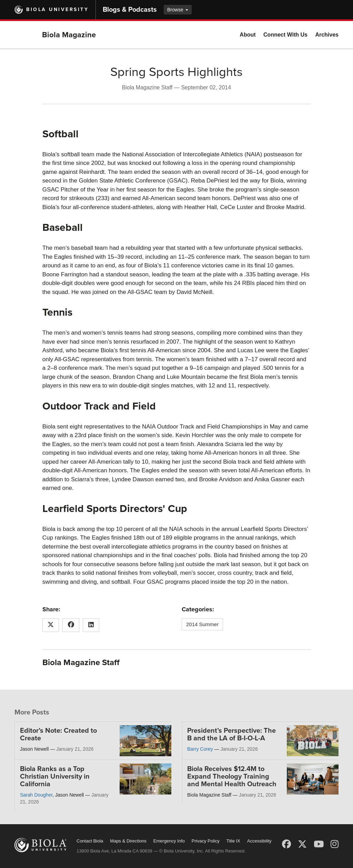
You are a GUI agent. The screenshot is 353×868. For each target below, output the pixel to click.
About (248, 35)
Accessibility (259, 841)
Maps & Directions (128, 841)
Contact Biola (90, 841)
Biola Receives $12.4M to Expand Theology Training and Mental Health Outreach (232, 777)
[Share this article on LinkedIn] (91, 625)
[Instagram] (335, 844)
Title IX (233, 841)
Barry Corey (200, 749)
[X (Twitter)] (302, 844)
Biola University (57, 9)
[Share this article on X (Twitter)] (51, 625)
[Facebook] (286, 844)
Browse (178, 10)
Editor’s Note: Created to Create (58, 734)
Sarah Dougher (36, 795)
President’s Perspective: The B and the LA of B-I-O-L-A (231, 734)
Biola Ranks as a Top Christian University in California (55, 777)
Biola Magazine (69, 35)
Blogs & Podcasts (130, 10)
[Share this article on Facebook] (71, 625)
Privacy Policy (206, 841)
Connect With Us (285, 35)
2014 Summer (202, 624)
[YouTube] (319, 844)
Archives (327, 35)
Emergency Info (169, 841)
